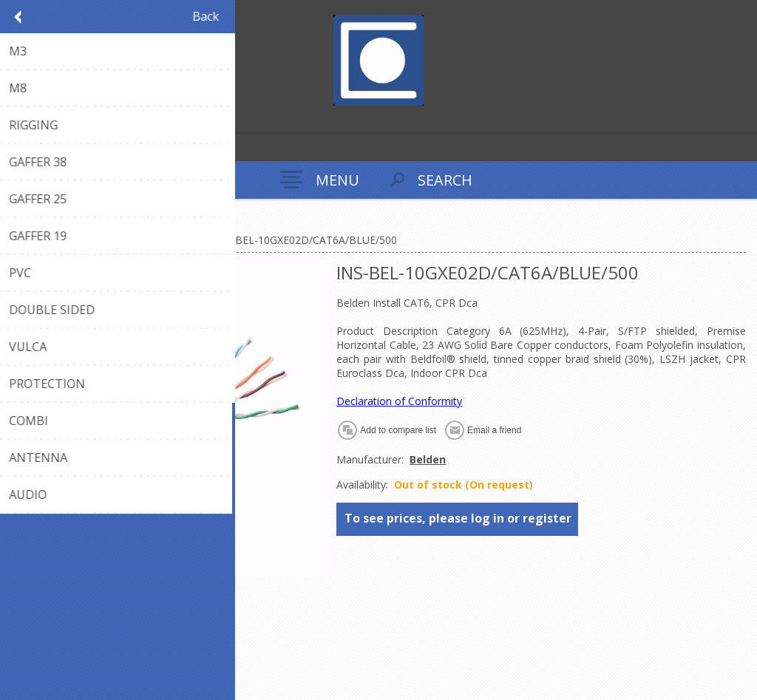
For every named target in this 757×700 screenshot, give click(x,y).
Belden (428, 459)
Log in (43, 119)
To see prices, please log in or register (458, 518)
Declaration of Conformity (399, 401)
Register (14, 119)
